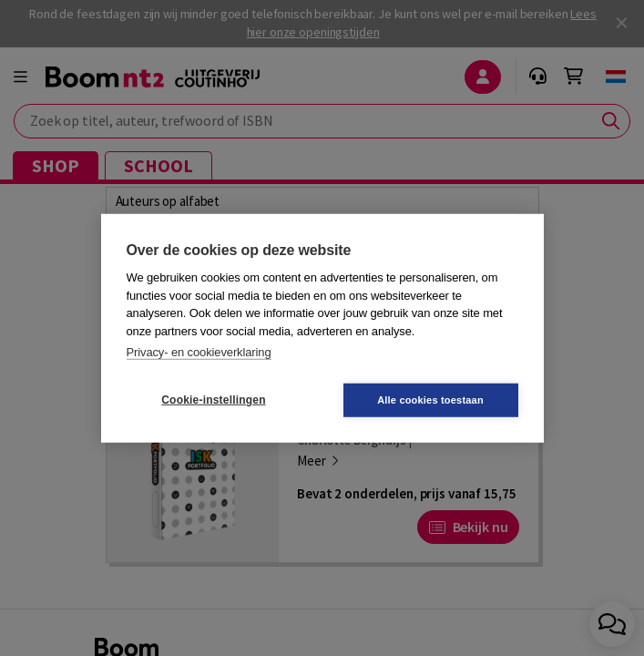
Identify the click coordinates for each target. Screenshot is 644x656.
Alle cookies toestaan (430, 399)
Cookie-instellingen (213, 400)
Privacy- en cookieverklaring (199, 352)
